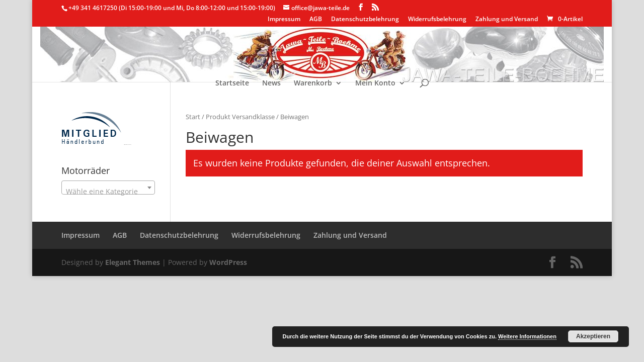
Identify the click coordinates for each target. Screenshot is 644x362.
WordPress (228, 262)
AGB (316, 20)
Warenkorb (313, 83)
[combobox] (108, 188)
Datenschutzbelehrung (365, 20)
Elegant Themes (133, 262)
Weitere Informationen (527, 336)
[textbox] (108, 192)
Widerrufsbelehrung (437, 20)
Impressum (284, 20)
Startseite (232, 83)
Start (193, 117)
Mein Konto (375, 83)
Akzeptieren (593, 336)
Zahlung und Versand (507, 20)
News (271, 83)
